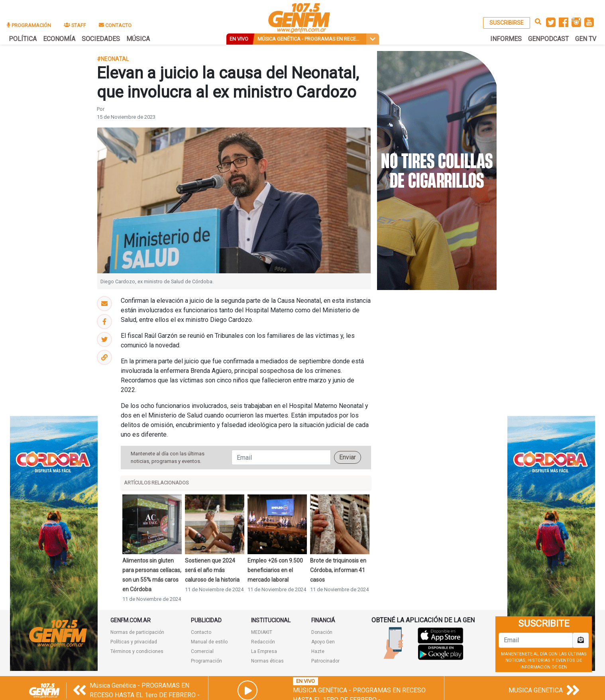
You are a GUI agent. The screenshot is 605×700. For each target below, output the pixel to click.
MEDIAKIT (262, 632)
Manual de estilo (209, 642)
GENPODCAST (548, 39)
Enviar (348, 457)
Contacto (201, 632)
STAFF (75, 25)
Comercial (202, 651)
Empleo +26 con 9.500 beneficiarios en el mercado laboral (275, 570)
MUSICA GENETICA (536, 690)
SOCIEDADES (101, 39)
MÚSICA (138, 39)
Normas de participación (137, 632)
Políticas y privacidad (134, 642)
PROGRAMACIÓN (29, 25)
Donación (322, 632)
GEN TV (586, 39)
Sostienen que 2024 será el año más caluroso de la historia (212, 570)
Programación (206, 661)
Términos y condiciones (137, 651)
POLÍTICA (23, 39)
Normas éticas (267, 661)
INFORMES (506, 39)
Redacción (263, 642)
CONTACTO (115, 25)
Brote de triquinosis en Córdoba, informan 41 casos (338, 570)
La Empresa (264, 651)
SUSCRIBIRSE (507, 23)
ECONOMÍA (59, 39)
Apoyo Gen (323, 642)
